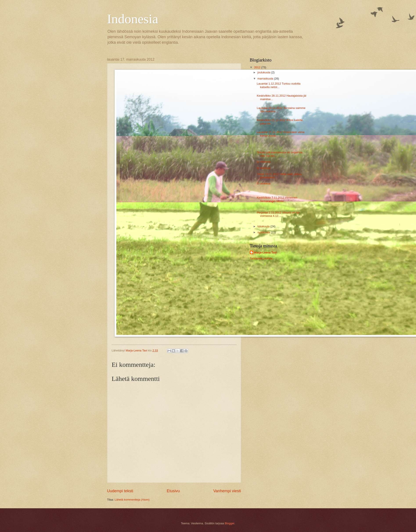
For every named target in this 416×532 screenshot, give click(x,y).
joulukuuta (264, 72)
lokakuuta (264, 226)
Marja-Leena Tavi (266, 252)
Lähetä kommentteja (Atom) (132, 500)
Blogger (230, 523)
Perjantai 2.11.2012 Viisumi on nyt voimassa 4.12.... (278, 214)
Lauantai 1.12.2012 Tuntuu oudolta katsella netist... (279, 85)
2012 (258, 67)
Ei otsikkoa (264, 162)
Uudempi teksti (120, 491)
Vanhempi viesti (227, 491)
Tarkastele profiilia (261, 258)
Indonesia (133, 19)
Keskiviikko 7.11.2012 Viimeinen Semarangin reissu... (277, 199)
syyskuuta (264, 232)
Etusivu (173, 491)
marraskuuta (266, 79)
